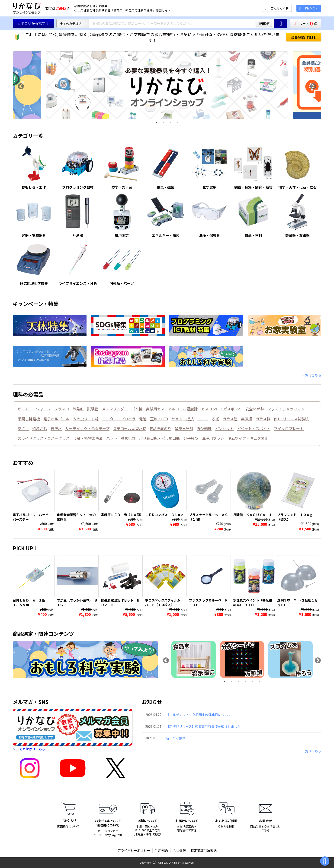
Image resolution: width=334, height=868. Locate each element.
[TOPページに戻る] (27, 8)
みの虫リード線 (86, 419)
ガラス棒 (263, 419)
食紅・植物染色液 (88, 438)
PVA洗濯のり (161, 428)
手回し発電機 (29, 419)
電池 (143, 419)
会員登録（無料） (305, 37)
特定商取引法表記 (204, 850)
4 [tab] (177, 123)
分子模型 (191, 438)
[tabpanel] (167, 85)
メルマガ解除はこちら (29, 749)
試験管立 (128, 438)
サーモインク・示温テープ (87, 428)
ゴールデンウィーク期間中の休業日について (199, 715)
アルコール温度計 (183, 409)
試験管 (93, 409)
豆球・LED (159, 419)
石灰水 (56, 428)
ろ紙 (215, 419)
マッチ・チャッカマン (286, 409)
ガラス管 (230, 419)
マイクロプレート (289, 428)
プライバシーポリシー (134, 850)
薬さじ (23, 428)
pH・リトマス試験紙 (291, 419)
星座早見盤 (184, 428)
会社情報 (179, 850)
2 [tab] (164, 123)
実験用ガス (155, 409)
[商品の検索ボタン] (281, 23)
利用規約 (161, 850)
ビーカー (25, 409)
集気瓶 (247, 419)
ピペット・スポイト (254, 428)
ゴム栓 (137, 409)
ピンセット (224, 428)
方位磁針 (204, 428)
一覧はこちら (312, 375)
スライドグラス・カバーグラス (44, 438)
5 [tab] (252, 681)
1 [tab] (157, 123)
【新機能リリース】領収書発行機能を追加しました (203, 727)
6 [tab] (259, 681)
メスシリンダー (115, 409)
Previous (20, 85)
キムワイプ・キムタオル (248, 438)
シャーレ (43, 409)
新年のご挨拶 (176, 738)
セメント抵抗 (183, 419)
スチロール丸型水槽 (130, 428)
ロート (203, 419)
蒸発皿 (78, 409)
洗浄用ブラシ (213, 438)
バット (112, 438)
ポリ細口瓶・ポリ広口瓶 (160, 438)
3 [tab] (170, 123)
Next (312, 85)
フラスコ (62, 409)
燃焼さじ (40, 428)
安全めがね (255, 409)
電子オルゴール (56, 419)
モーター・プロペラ (119, 419)
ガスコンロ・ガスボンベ (222, 409)
